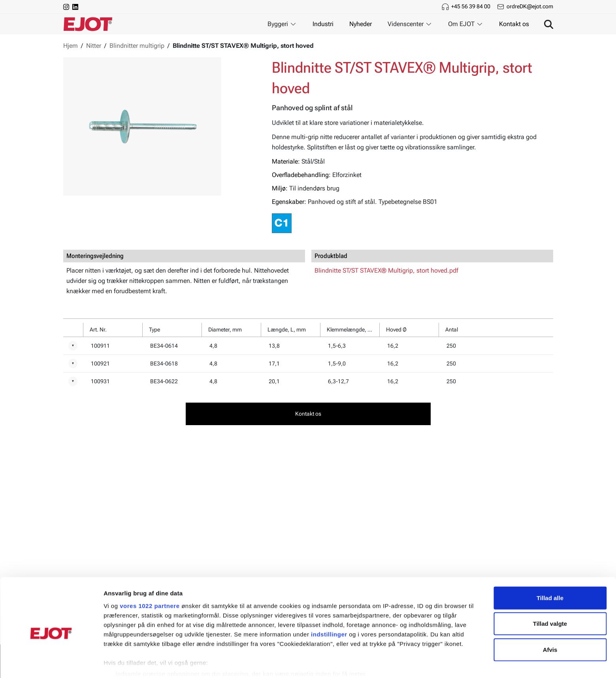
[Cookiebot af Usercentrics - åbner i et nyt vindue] (51, 663)
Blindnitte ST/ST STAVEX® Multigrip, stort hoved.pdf (386, 270)
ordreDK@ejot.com (530, 6)
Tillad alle (550, 564)
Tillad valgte (550, 589)
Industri (323, 24)
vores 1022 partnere (150, 572)
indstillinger (329, 600)
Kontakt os (514, 24)
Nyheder (361, 24)
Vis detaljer (411, 662)
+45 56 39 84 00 (471, 6)
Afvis (550, 615)
